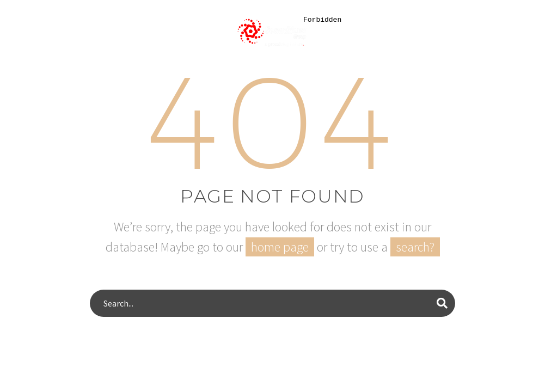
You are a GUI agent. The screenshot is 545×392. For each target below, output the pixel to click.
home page (280, 247)
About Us (85, 73)
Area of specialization (259, 73)
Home (32, 73)
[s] (272, 303)
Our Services (155, 73)
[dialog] (422, 200)
